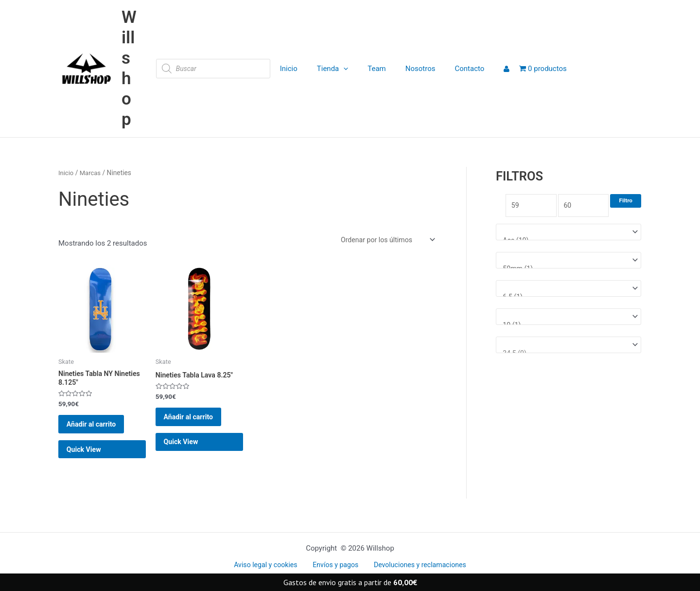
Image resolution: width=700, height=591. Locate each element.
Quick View (91, 462)
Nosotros (407, 69)
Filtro (626, 200)
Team (368, 69)
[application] (340, 69)
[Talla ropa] (569, 321)
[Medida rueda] (569, 263)
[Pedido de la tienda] (384, 241)
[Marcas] (569, 233)
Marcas (92, 173)
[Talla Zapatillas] (569, 350)
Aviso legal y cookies (270, 565)
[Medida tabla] (569, 292)
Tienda (329, 69)
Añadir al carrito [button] (99, 430)
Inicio (289, 69)
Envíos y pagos (334, 565)
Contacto (451, 69)
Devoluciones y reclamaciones (415, 565)
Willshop (129, 68)
